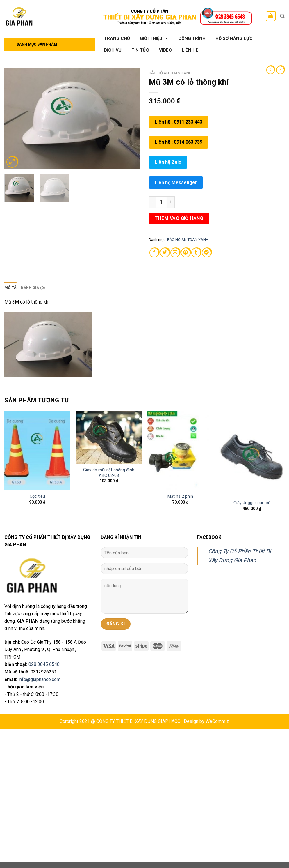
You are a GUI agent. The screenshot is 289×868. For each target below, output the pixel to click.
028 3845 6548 (44, 664)
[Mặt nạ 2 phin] (180, 450)
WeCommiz (217, 721)
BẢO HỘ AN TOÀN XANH (170, 73)
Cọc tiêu (37, 496)
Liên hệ (190, 50)
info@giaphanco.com (39, 679)
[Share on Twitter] (165, 253)
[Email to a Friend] (175, 253)
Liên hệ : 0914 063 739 (179, 142)
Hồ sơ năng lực (234, 38)
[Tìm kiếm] (282, 16)
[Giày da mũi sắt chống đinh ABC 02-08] (109, 437)
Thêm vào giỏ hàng (179, 218)
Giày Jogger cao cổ (252, 503)
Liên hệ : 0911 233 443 (179, 122)
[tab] (10, 288)
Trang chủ (117, 38)
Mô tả (10, 288)
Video (165, 50)
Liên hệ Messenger (176, 182)
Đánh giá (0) (33, 288)
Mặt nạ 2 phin (180, 496)
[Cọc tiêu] (37, 450)
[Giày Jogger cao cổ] (252, 454)
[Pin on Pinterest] (186, 253)
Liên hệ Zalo (168, 162)
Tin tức (140, 50)
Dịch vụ (113, 50)
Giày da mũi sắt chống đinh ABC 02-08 (109, 473)
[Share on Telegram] (207, 253)
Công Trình (192, 38)
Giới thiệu (154, 38)
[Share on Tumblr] (196, 253)
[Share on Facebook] (154, 253)
